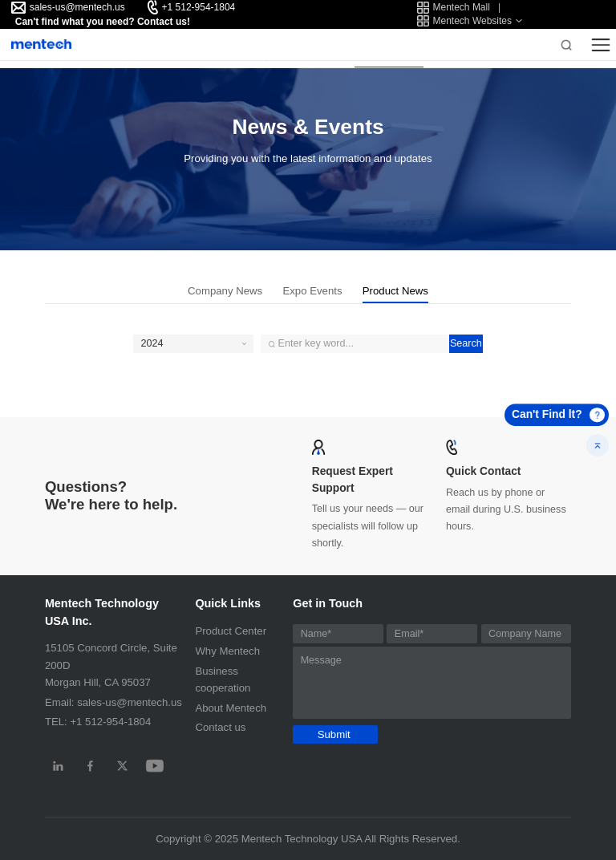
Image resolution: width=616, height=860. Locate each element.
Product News (395, 291)
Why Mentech (227, 651)
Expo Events (312, 291)
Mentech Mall (453, 7)
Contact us (220, 727)
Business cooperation (223, 679)
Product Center (231, 631)
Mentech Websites (464, 21)
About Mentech (231, 708)
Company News (225, 291)
